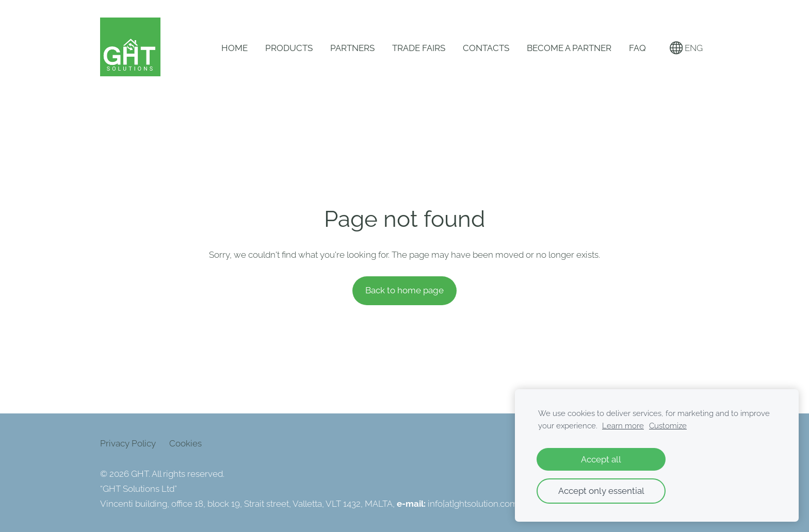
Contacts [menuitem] (486, 48)
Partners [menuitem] (352, 48)
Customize (668, 426)
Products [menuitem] (289, 48)
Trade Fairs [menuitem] (419, 48)
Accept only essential (601, 491)
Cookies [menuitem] (185, 443)
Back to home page (405, 290)
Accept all (601, 459)
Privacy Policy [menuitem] (128, 443)
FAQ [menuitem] (637, 48)
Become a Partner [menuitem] (569, 48)
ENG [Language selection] (686, 48)
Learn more (623, 426)
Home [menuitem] (234, 48)
